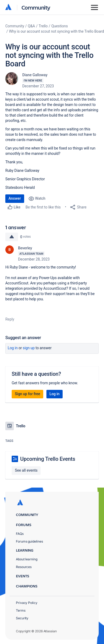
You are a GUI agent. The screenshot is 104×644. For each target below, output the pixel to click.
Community (36, 7)
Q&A (31, 26)
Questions (59, 26)
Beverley (25, 248)
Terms (21, 610)
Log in (13, 348)
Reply (10, 319)
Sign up (29, 348)
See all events (26, 470)
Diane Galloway (35, 75)
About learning (27, 559)
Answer (15, 198)
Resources (24, 567)
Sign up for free (27, 394)
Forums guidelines (29, 541)
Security (22, 618)
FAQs (20, 534)
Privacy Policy (27, 603)
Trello (43, 26)
